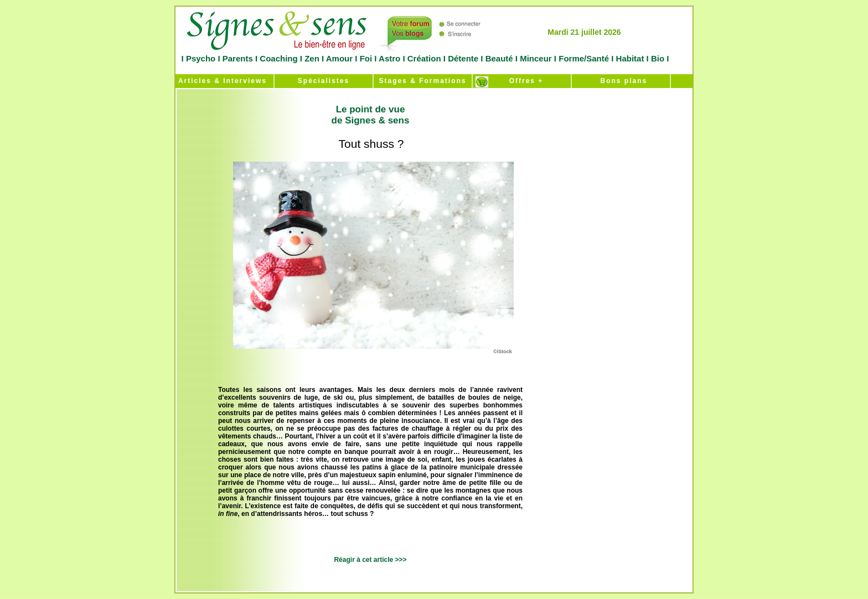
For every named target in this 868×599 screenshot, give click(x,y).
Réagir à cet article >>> (370, 560)
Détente (464, 58)
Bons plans (621, 81)
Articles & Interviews (221, 81)
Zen (312, 58)
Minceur (535, 58)
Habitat (630, 58)
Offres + (522, 81)
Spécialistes (324, 81)
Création (424, 58)
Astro (389, 58)
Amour (338, 58)
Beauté (499, 58)
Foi (366, 58)
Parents (238, 58)
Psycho (200, 58)
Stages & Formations (422, 81)
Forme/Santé (584, 58)
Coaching (279, 58)
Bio (658, 58)
